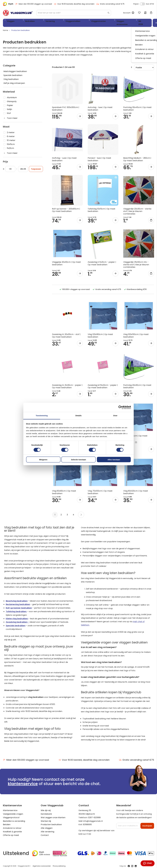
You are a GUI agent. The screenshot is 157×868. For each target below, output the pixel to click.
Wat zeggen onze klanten (53, 815)
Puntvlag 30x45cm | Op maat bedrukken (137, 106)
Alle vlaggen (47, 826)
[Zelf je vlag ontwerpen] (23, 81)
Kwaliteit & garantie (12, 829)
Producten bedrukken (51, 822)
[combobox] (74, 13)
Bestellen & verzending (14, 819)
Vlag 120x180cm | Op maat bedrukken (100, 333)
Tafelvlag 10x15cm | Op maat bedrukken (101, 208)
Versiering (38, 22)
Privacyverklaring (59, 864)
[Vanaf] (10, 167)
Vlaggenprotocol (11, 815)
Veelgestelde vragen (13, 812)
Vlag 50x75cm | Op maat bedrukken (135, 435)
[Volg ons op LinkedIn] (136, 864)
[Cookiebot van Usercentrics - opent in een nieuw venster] (120, 407)
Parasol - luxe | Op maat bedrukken (99, 157)
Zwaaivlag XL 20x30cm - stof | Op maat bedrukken (66, 333)
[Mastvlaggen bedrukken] (23, 69)
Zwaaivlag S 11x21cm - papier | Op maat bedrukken (102, 261)
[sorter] (144, 65)
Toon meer (12, 116)
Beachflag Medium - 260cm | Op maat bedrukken (137, 157)
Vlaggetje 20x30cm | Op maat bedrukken (66, 261)
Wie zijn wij (46, 808)
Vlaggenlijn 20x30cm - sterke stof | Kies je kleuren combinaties (137, 209)
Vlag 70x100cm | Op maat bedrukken (100, 490)
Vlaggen (10, 22)
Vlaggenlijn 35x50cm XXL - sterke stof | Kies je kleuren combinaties (136, 262)
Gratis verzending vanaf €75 (110, 4)
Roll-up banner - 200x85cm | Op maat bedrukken (66, 208)
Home (6, 28)
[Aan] (23, 167)
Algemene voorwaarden (42, 864)
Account (127, 13)
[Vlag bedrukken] (23, 77)
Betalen (7, 822)
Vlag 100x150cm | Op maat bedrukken (136, 333)
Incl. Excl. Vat (142, 4)
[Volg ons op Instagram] (132, 864)
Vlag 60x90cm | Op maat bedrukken (64, 490)
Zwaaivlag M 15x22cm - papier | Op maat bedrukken (103, 384)
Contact (45, 833)
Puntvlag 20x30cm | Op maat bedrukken (137, 384)
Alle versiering (47, 829)
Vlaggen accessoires (97, 22)
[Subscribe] (147, 823)
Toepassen (36, 167)
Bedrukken (23, 22)
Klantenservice (10, 808)
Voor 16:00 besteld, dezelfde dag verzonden (74, 4)
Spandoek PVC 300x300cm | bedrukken (66, 106)
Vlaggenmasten (75, 22)
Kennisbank (46, 812)
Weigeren (43, 460)
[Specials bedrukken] (23, 73)
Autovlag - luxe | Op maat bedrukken (100, 106)
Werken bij (46, 819)
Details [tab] (78, 416)
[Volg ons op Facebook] (129, 864)
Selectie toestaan (79, 460)
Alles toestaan (114, 460)
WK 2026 (115, 22)
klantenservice (23, 781)
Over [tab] (115, 416)
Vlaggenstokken (55, 22)
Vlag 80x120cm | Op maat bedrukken (136, 490)
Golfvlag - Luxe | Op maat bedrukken (64, 157)
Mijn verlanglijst (139, 13)
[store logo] (18, 13)
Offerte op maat (11, 833)
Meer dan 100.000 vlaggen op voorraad (34, 4)
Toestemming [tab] (42, 416)
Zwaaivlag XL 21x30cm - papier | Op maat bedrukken (67, 384)
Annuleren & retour (12, 826)
